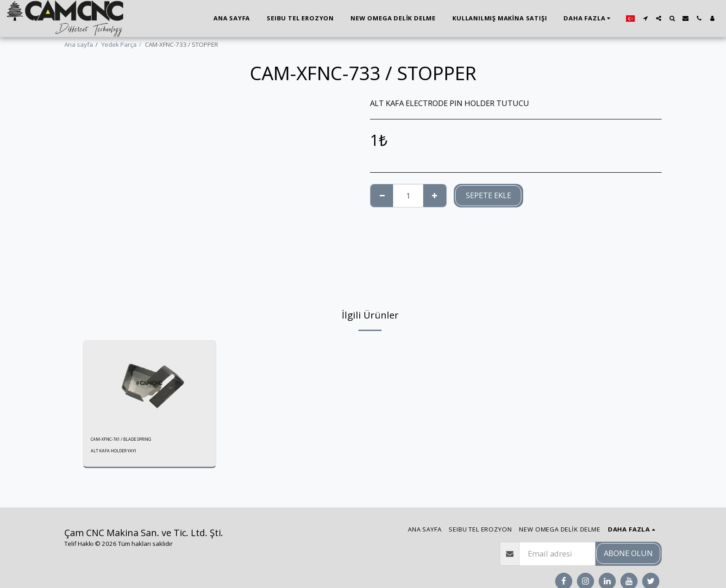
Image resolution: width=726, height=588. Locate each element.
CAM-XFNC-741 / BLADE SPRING (134, 440)
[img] (150, 385)
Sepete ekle (488, 195)
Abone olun (628, 553)
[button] (645, 18)
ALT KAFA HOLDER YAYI (118, 454)
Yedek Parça (119, 44)
